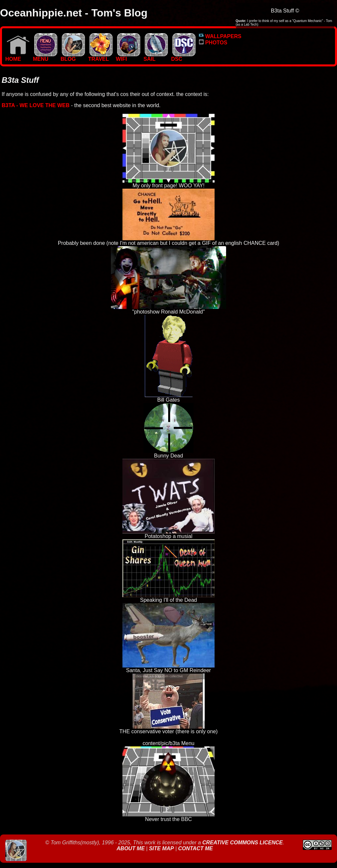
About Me (131, 848)
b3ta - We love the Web (36, 105)
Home (17, 57)
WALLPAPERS (220, 36)
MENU (45, 57)
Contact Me (195, 848)
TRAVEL (100, 57)
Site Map (162, 848)
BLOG (73, 57)
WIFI (128, 57)
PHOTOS (213, 43)
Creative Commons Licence (243, 843)
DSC (183, 57)
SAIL (156, 57)
